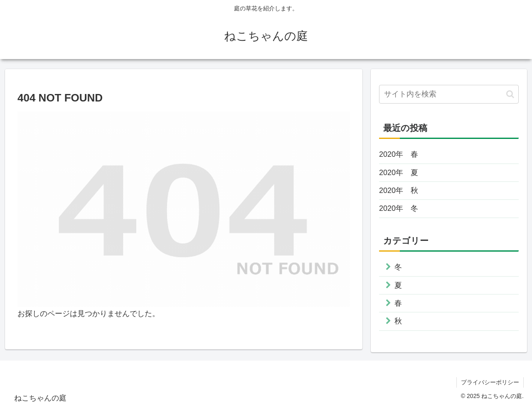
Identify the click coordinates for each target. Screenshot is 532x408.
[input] (449, 94)
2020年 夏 (399, 173)
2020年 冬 (399, 208)
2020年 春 (399, 154)
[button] (510, 94)
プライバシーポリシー (490, 382)
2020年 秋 (399, 190)
